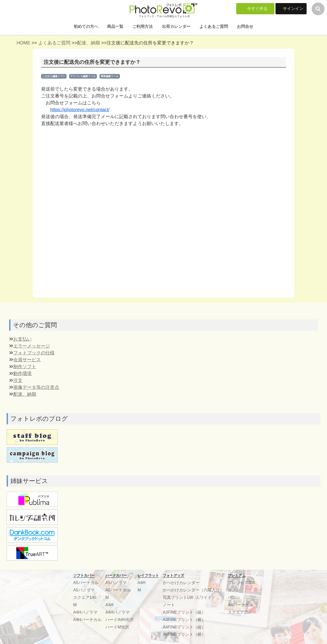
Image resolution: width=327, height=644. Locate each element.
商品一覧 (115, 26)
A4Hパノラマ (85, 466)
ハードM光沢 (117, 481)
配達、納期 (89, 43)
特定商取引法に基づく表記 (252, 548)
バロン (234, 451)
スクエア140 (85, 451)
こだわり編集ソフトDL (203, 533)
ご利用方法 (143, 26)
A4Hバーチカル (87, 473)
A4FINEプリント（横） (184, 488)
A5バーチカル (86, 436)
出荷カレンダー (176, 26)
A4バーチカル (241, 459)
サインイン (293, 9)
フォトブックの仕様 (32, 207)
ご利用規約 (238, 533)
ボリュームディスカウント (125, 518)
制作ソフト (23, 220)
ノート (169, 459)
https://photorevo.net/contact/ (80, 110)
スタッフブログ (115, 548)
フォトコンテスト (117, 555)
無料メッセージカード (121, 540)
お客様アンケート (117, 525)
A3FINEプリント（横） (184, 473)
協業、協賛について (246, 518)
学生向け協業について (248, 525)
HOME (23, 43)
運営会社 (236, 511)
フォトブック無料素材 (72, 540)
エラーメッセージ (30, 200)
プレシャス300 (241, 436)
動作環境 (20, 227)
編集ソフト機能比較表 (202, 540)
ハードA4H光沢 (120, 473)
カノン (234, 444)
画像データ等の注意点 (34, 241)
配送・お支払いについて (74, 533)
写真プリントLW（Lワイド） (189, 451)
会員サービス (25, 214)
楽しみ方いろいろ (244, 555)
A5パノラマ (84, 444)
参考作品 (109, 511)
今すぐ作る (257, 9)
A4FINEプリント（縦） (184, 481)
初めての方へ (86, 26)
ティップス (111, 533)
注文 (16, 234)
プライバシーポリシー (248, 540)
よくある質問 (166, 511)
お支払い (20, 193)
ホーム (58, 511)
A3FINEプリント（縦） (184, 466)
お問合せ (245, 26)
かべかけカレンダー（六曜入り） (193, 444)
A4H (109, 459)
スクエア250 (239, 466)
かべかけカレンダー (181, 436)
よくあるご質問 (214, 26)
